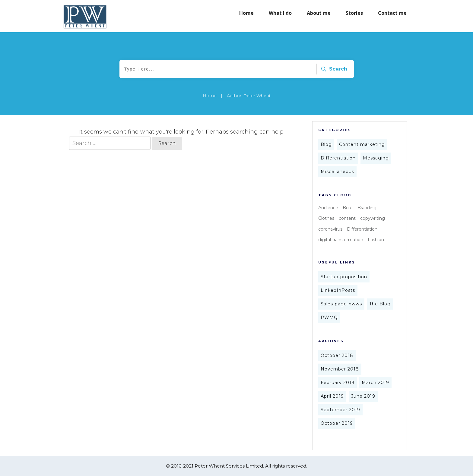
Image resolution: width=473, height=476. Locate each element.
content (347, 218)
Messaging (376, 158)
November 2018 (340, 369)
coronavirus (330, 229)
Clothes (326, 218)
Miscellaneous (337, 172)
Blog (326, 144)
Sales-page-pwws (341, 304)
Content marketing (362, 144)
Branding (367, 208)
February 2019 (338, 383)
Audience (328, 208)
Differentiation (338, 158)
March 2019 (375, 383)
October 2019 (337, 423)
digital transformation (341, 240)
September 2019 (340, 410)
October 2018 (337, 355)
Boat (348, 208)
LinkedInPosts (338, 290)
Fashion (376, 240)
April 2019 (332, 396)
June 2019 (363, 396)
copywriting (373, 218)
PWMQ (329, 317)
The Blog (380, 304)
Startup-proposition (344, 277)
